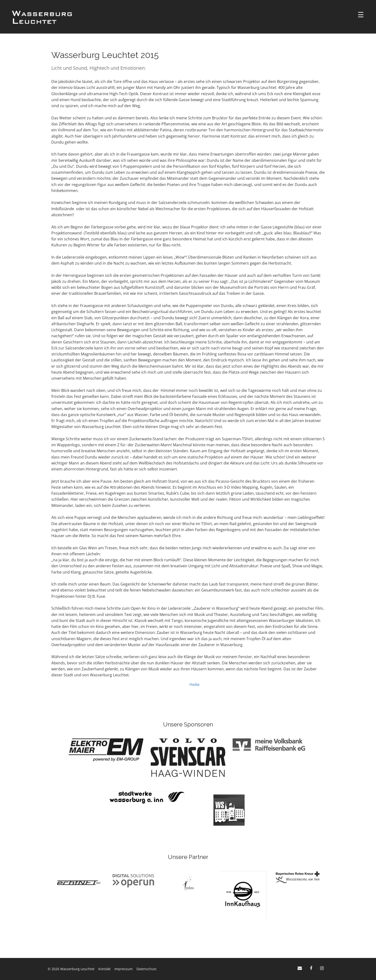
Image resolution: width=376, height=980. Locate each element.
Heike (194, 684)
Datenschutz (147, 969)
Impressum (123, 969)
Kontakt (104, 969)
